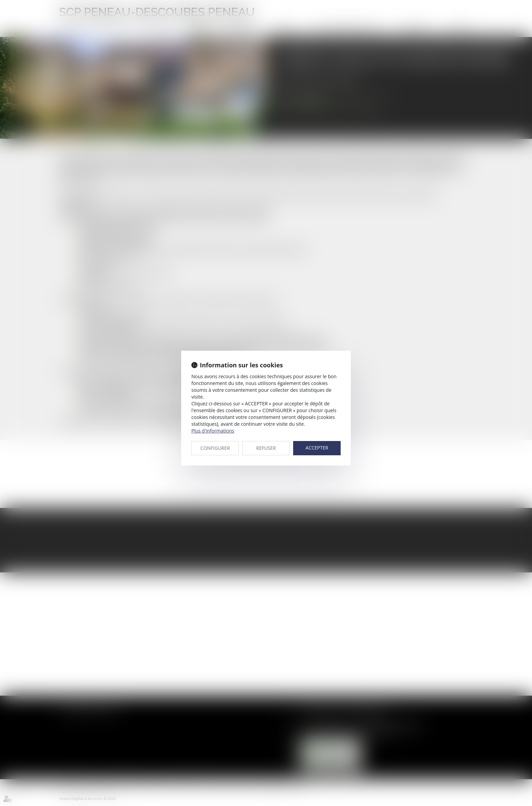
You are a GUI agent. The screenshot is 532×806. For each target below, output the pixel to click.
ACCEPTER (317, 448)
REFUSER (266, 448)
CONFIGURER (215, 448)
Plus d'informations (213, 431)
